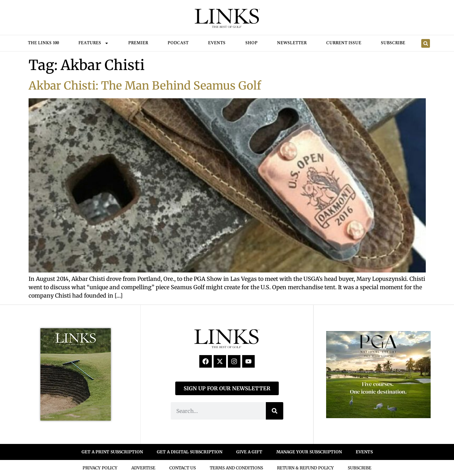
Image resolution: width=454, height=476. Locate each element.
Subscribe (393, 43)
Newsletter (292, 43)
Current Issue (344, 43)
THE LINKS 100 (43, 43)
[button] (426, 43)
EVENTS (364, 452)
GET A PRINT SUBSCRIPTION (112, 452)
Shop (251, 43)
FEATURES (94, 43)
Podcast (178, 43)
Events (217, 43)
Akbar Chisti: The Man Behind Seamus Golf (145, 86)
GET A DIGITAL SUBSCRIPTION (190, 452)
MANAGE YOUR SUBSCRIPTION (309, 452)
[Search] (275, 411)
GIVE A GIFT (249, 452)
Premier (138, 43)
